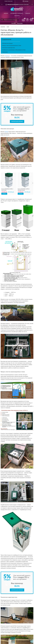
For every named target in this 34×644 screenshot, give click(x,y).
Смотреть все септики (17, 122)
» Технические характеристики (8, 48)
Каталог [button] (6, 13)
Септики (13, 23)
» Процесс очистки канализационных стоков (11, 46)
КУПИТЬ (4, 194)
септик (6, 132)
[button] (27, 20)
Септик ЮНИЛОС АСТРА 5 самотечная (7, 190)
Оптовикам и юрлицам (17, 13)
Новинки (28, 13)
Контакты (17, 16)
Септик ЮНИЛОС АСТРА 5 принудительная (24, 190)
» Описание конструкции (7, 43)
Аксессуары (20, 23)
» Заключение (5, 52)
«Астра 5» (7, 56)
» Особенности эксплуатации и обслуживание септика (14, 50)
